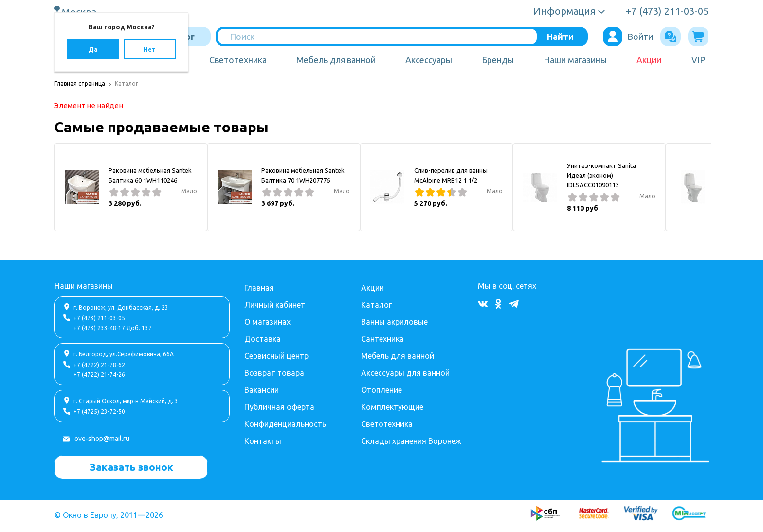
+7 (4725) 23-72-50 (99, 412)
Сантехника (382, 339)
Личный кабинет (275, 305)
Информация (564, 11)
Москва (80, 12)
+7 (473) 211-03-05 (99, 318)
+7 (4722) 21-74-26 (99, 375)
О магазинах (267, 322)
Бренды (498, 60)
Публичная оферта (279, 407)
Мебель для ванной (336, 60)
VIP (698, 60)
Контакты (263, 441)
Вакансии (262, 390)
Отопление (381, 390)
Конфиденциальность (285, 424)
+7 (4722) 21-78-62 (99, 365)
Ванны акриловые (394, 322)
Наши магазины (575, 60)
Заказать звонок (131, 467)
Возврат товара (274, 373)
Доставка (263, 339)
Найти (560, 37)
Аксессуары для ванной (405, 373)
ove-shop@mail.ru (102, 439)
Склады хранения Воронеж (411, 441)
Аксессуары (429, 60)
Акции (649, 60)
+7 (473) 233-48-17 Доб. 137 (113, 328)
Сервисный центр (276, 356)
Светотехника (238, 60)
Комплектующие (392, 407)
